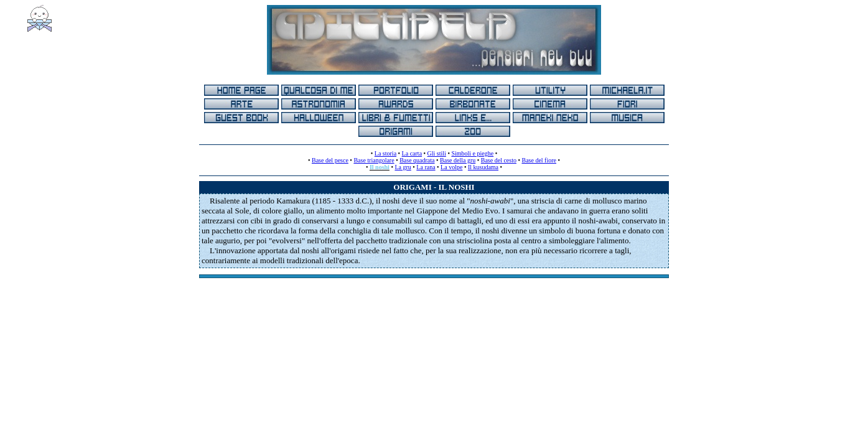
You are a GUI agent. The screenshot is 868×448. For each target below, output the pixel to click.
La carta (412, 153)
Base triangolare (374, 160)
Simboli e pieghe (472, 153)
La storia (385, 153)
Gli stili (437, 153)
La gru (403, 167)
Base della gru (458, 160)
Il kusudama (483, 167)
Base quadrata (417, 160)
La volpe (451, 167)
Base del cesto (499, 160)
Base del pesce (330, 160)
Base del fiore (539, 160)
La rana (426, 167)
